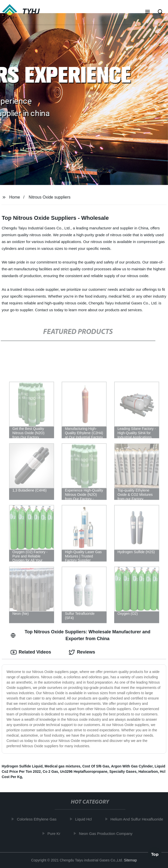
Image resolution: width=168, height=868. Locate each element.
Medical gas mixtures (62, 766)
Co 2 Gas (50, 771)
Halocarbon (148, 771)
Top (155, 855)
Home (15, 197)
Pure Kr (55, 834)
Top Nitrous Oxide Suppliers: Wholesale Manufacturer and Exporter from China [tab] (81, 635)
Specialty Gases (123, 771)
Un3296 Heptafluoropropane (84, 771)
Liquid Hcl (85, 819)
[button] (148, 12)
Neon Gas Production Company (107, 834)
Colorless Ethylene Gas (38, 819)
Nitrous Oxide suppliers (50, 197)
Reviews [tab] (82, 652)
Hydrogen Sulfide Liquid (22, 766)
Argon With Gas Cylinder (132, 766)
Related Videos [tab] (31, 652)
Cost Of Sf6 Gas (96, 766)
